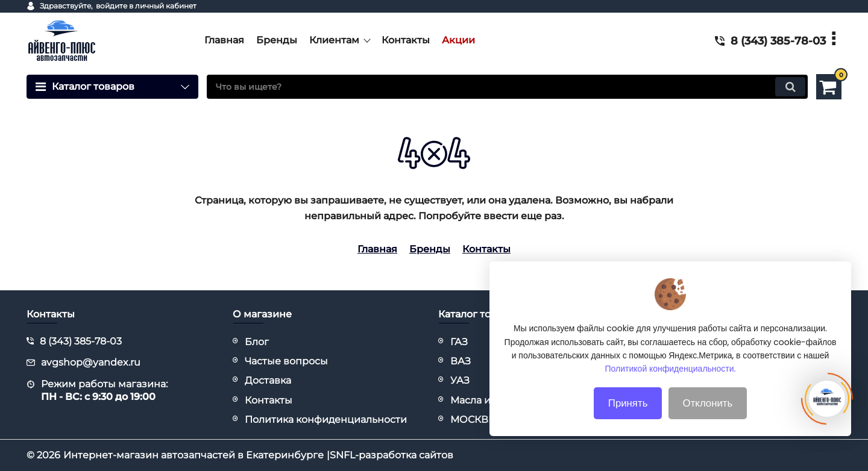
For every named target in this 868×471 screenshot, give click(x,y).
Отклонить (708, 422)
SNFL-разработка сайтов (392, 455)
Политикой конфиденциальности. (671, 387)
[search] (507, 87)
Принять (628, 422)
